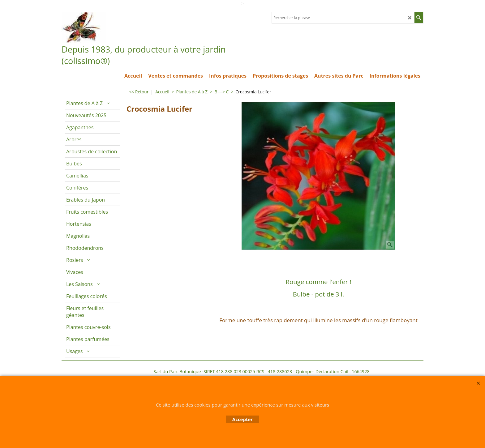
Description (229, 258)
